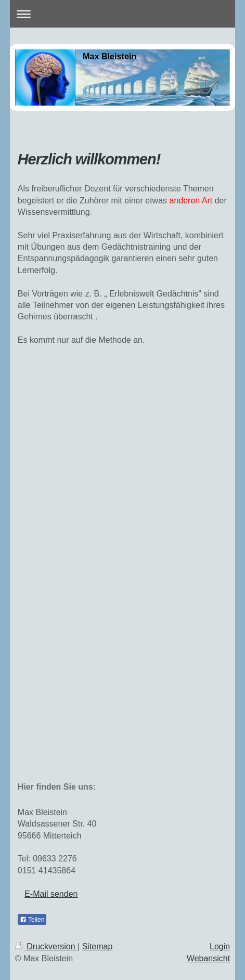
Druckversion (46, 946)
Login (220, 946)
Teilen (32, 920)
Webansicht (208, 958)
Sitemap (98, 946)
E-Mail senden (51, 894)
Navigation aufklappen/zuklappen (122, 14)
